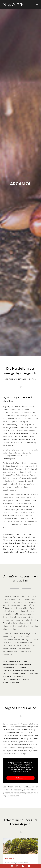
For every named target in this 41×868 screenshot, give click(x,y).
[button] (37, 4)
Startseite (17, 179)
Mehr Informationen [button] (21, 774)
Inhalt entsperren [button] (21, 778)
